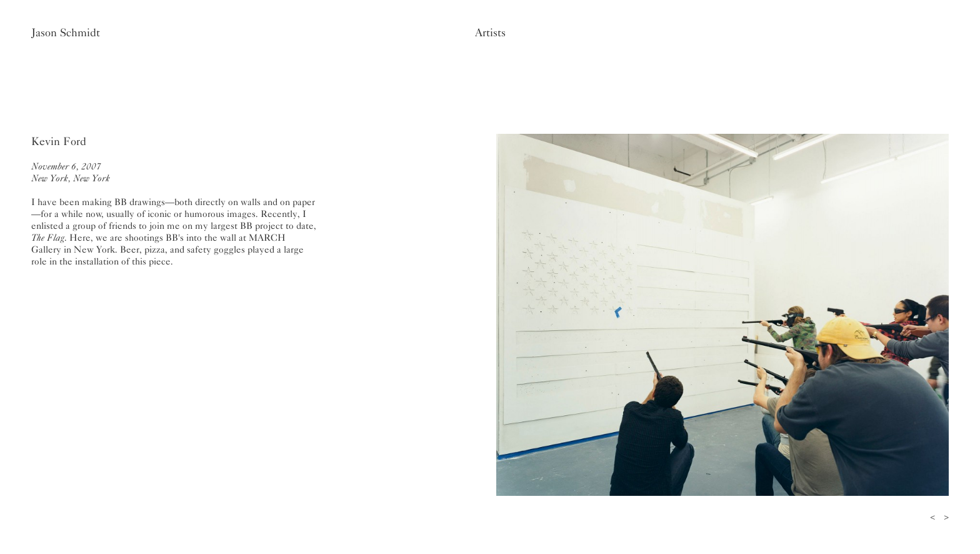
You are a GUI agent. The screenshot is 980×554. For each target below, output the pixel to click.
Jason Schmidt (66, 33)
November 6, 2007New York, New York (71, 172)
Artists (490, 33)
